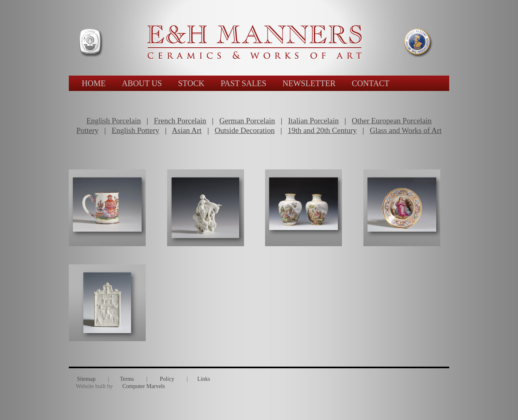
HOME (94, 83)
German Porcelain (247, 121)
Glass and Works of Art (406, 130)
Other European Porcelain (392, 121)
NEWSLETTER (309, 83)
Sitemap (86, 379)
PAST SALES (243, 83)
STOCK (191, 83)
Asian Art (187, 130)
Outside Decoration (244, 130)
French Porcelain (180, 121)
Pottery (88, 130)
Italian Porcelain (313, 121)
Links (204, 379)
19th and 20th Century (322, 130)
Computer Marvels (143, 386)
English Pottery (136, 130)
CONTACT (370, 83)
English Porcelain (114, 121)
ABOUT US (142, 83)
